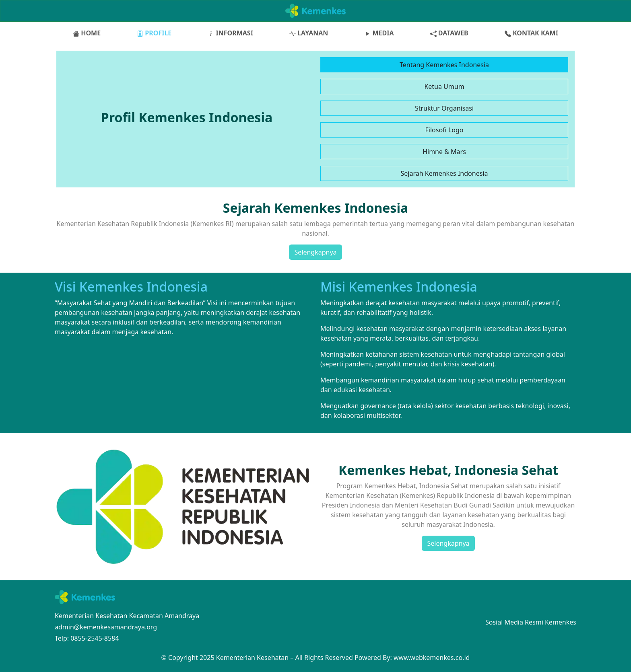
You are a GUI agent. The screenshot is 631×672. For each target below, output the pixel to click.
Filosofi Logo (444, 130)
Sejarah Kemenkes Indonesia (444, 173)
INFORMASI (230, 33)
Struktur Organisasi (444, 108)
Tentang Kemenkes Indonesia (444, 65)
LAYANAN (309, 33)
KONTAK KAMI (531, 33)
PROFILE (154, 33)
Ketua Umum (444, 86)
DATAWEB (449, 33)
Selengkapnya (315, 252)
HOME (87, 33)
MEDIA (379, 33)
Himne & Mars (444, 152)
